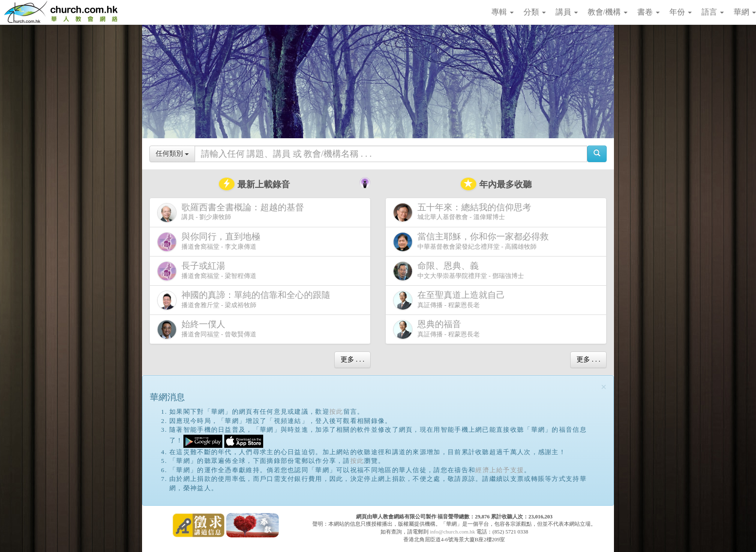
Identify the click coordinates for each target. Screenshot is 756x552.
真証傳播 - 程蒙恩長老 (451, 300)
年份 (681, 12)
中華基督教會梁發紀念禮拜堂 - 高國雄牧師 (473, 242)
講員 (567, 12)
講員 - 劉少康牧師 (233, 212)
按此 (336, 412)
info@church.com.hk (452, 532)
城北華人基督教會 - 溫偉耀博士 (464, 212)
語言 (713, 12)
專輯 (503, 12)
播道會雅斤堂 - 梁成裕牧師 (246, 300)
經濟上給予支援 (500, 470)
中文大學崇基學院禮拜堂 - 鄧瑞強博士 (459, 271)
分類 (535, 12)
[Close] (604, 387)
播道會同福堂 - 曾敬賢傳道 (207, 329)
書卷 (648, 12)
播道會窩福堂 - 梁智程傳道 (207, 271)
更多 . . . (352, 359)
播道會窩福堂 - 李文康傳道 (211, 242)
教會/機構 (608, 12)
